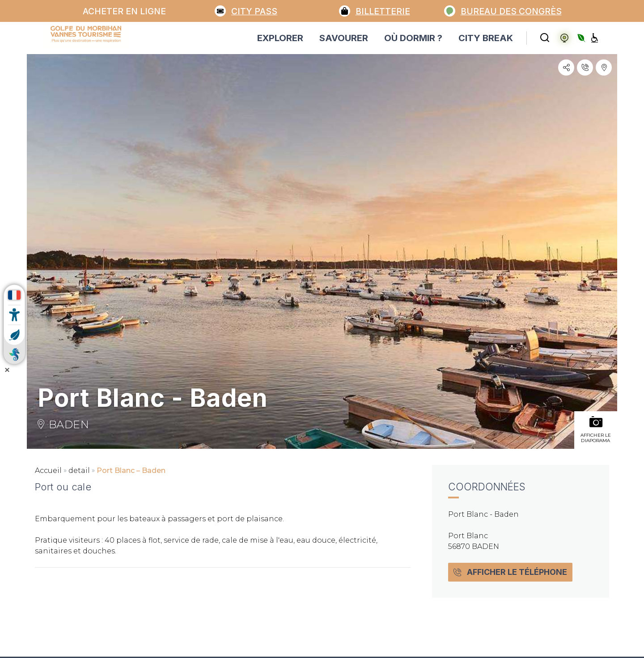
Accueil (48, 470)
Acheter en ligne (124, 11)
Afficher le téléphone (510, 572)
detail (79, 470)
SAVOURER (344, 38)
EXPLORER (280, 38)
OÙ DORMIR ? (413, 38)
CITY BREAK (486, 38)
